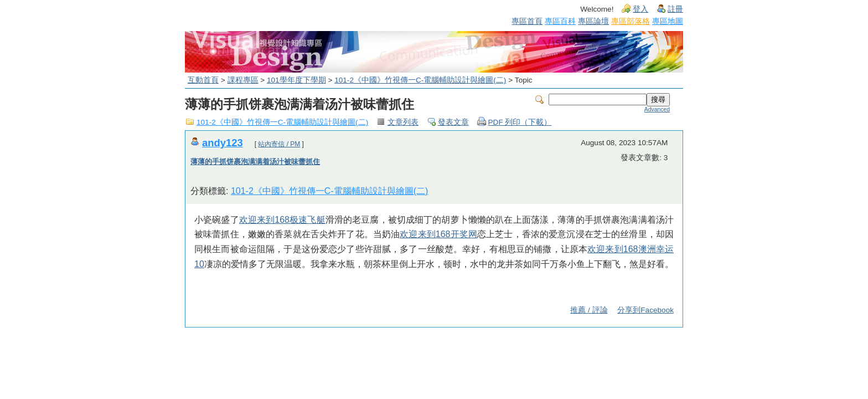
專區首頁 (527, 21)
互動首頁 (203, 80)
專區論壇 (593, 21)
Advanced (657, 109)
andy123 (223, 143)
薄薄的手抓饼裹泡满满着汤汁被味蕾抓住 (255, 162)
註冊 (675, 9)
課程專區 (243, 80)
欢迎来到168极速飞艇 (282, 220)
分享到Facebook (645, 310)
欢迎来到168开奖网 (438, 234)
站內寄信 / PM (279, 144)
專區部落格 (631, 21)
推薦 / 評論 (589, 310)
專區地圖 (668, 21)
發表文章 (453, 122)
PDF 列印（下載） (520, 122)
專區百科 (560, 21)
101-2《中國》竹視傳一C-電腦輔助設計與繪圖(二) (420, 80)
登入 (640, 9)
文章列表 (403, 122)
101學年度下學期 (296, 80)
